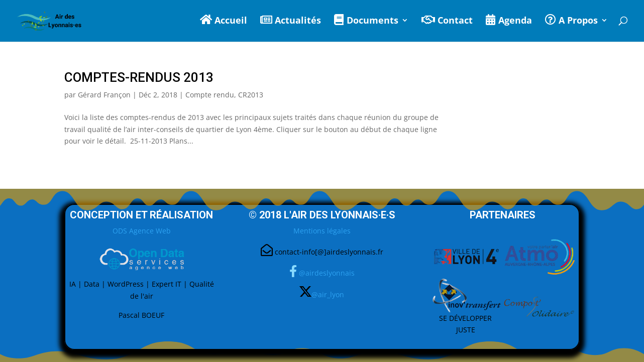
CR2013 (251, 95)
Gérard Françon (104, 95)
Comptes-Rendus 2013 (139, 77)
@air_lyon (328, 294)
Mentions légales (322, 231)
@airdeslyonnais (327, 273)
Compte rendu (210, 95)
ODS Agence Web (142, 231)
